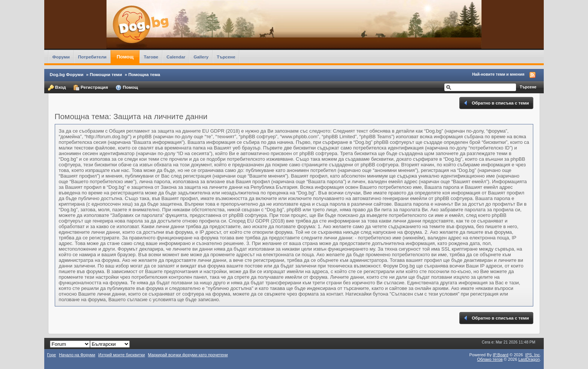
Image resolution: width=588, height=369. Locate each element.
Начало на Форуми (77, 355)
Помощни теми (106, 74)
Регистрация (91, 88)
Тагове (151, 57)
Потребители (92, 57)
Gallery (201, 57)
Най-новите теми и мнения (498, 74)
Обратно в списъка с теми (496, 103)
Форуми (61, 57)
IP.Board (501, 355)
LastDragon (529, 359)
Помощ (125, 57)
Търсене (226, 57)
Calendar (176, 57)
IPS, (533, 355)
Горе (52, 355)
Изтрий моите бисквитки (122, 355)
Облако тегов (490, 359)
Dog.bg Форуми (67, 74)
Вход (57, 88)
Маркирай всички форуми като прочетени (188, 355)
